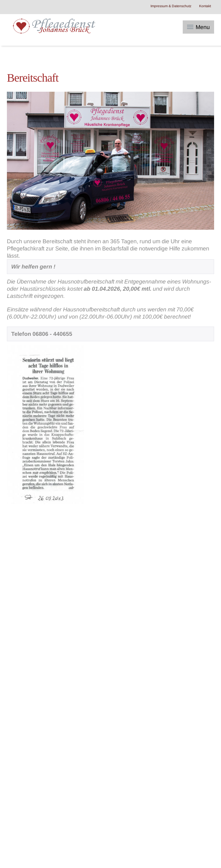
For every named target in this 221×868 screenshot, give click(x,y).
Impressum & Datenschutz (171, 6)
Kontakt (205, 6)
